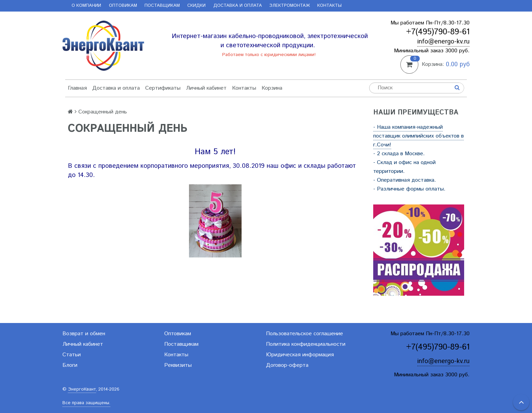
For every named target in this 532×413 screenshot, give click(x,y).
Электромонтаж (290, 6)
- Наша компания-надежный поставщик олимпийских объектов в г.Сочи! (419, 136)
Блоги (70, 365)
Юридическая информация (300, 355)
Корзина (272, 88)
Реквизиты (178, 365)
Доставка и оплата (238, 6)
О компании (86, 6)
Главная (77, 88)
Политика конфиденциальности (306, 344)
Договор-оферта (287, 365)
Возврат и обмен (84, 334)
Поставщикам (162, 6)
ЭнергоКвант (82, 389)
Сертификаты (163, 88)
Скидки (196, 6)
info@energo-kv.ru (443, 42)
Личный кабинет (206, 88)
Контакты (329, 6)
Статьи (72, 355)
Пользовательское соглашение (305, 334)
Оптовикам (123, 6)
